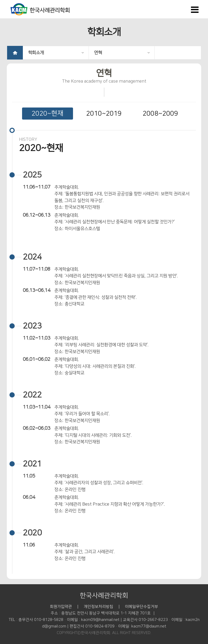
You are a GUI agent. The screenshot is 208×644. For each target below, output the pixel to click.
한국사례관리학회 (104, 596)
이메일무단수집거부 (142, 607)
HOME (15, 53)
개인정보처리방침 (98, 607)
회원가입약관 (61, 607)
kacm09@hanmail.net (100, 620)
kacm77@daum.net (149, 626)
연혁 (122, 53)
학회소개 (56, 53)
